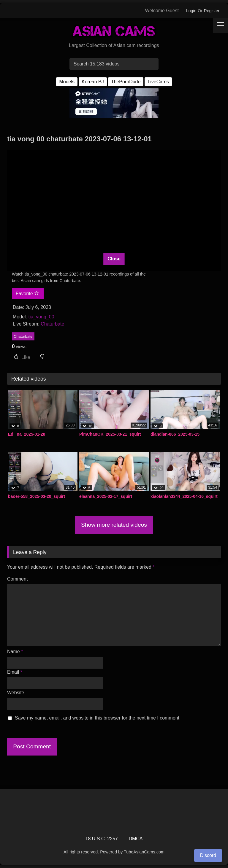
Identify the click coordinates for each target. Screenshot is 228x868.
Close (114, 259)
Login (191, 11)
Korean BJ (93, 82)
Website (16, 693)
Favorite (27, 293)
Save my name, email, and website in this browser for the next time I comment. (98, 718)
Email (15, 672)
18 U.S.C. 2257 (102, 839)
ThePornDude (126, 82)
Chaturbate (52, 324)
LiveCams (158, 82)
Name (15, 652)
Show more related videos (114, 525)
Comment (17, 579)
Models (67, 82)
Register (212, 11)
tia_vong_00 (41, 317)
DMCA (136, 839)
